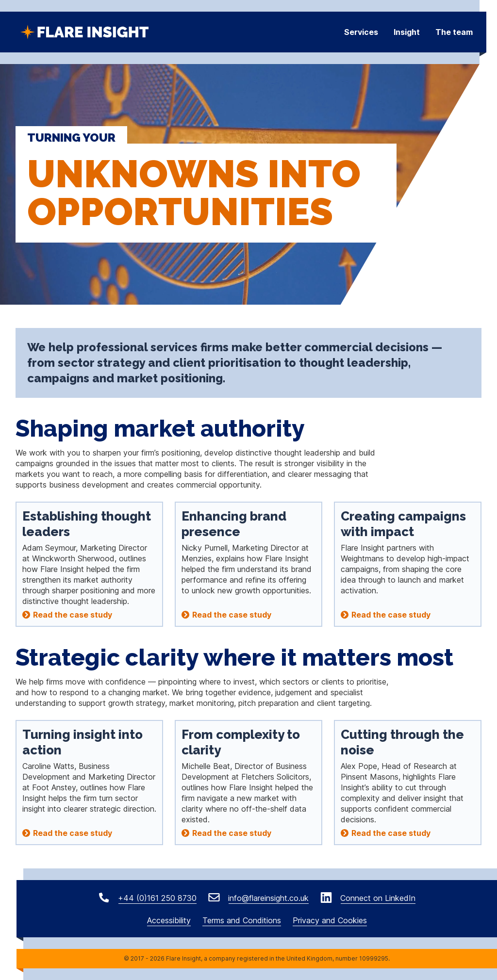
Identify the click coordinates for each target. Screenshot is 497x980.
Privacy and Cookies (330, 920)
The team (454, 32)
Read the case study (73, 615)
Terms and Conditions (242, 920)
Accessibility (169, 920)
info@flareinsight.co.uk (267, 898)
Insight (407, 32)
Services (361, 32)
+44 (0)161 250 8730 (156, 898)
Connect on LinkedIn (377, 898)
